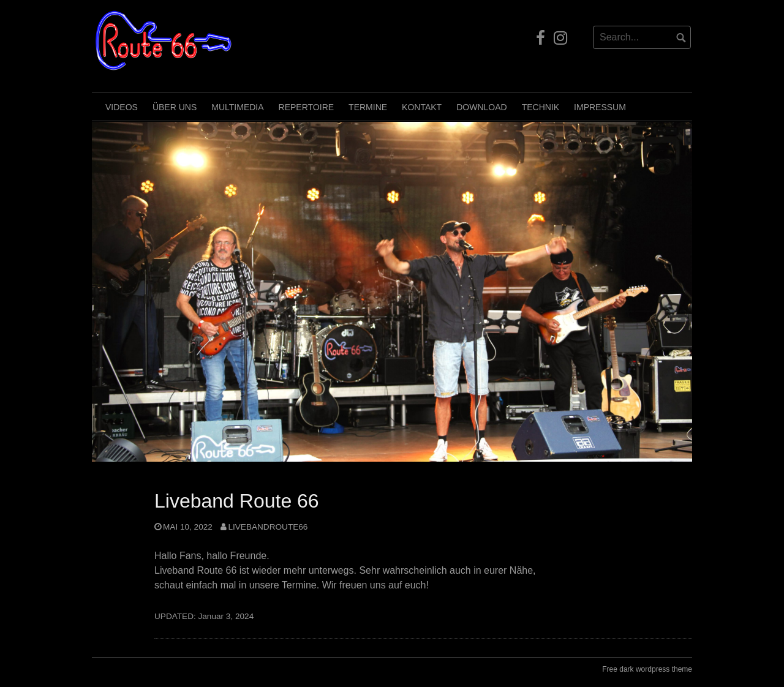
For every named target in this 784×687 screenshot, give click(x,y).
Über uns (175, 107)
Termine (368, 107)
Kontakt (422, 107)
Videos (122, 107)
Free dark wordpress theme (647, 669)
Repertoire (307, 107)
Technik (541, 107)
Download (481, 107)
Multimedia (237, 107)
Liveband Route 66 (237, 501)
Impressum (600, 107)
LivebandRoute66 (268, 527)
